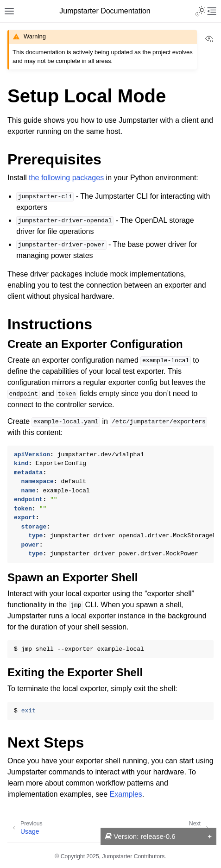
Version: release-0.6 (140, 836)
